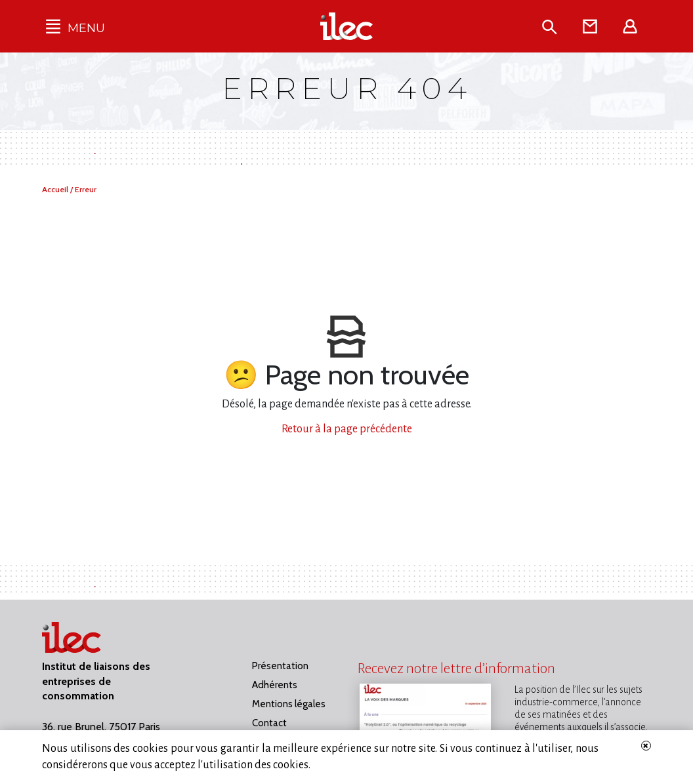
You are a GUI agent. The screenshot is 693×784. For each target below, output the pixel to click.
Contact (269, 723)
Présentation (280, 666)
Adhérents (275, 685)
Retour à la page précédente (347, 429)
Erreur (86, 189)
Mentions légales (289, 704)
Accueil (56, 189)
